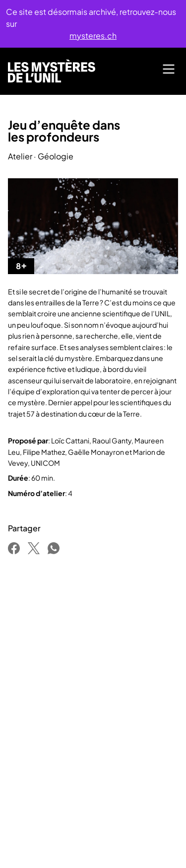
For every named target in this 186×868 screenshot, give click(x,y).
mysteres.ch (93, 36)
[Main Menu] (169, 69)
